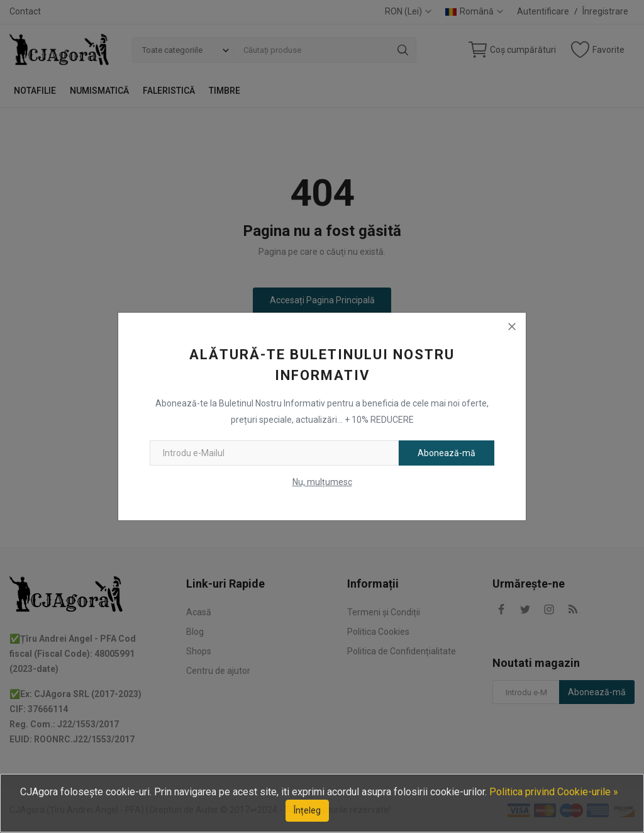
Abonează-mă (447, 453)
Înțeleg (307, 810)
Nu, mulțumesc (322, 482)
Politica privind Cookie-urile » (554, 792)
